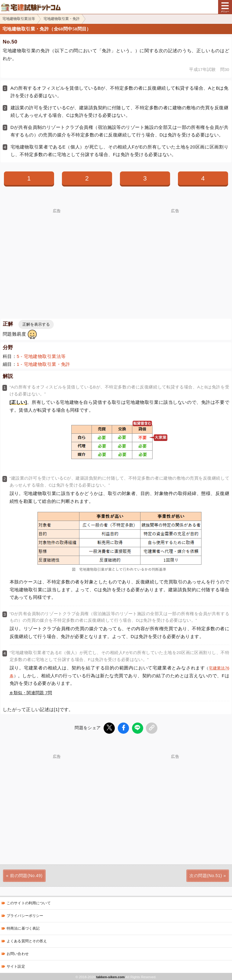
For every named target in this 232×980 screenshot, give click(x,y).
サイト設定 (16, 966)
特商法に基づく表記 (23, 927)
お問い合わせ (18, 953)
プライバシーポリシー (25, 915)
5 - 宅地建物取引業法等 (41, 356)
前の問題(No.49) (26, 875)
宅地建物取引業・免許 (62, 19)
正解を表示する (36, 324)
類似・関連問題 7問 (33, 693)
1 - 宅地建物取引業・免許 (43, 364)
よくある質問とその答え (27, 940)
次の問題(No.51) (206, 875)
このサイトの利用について (29, 902)
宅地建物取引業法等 (19, 19)
